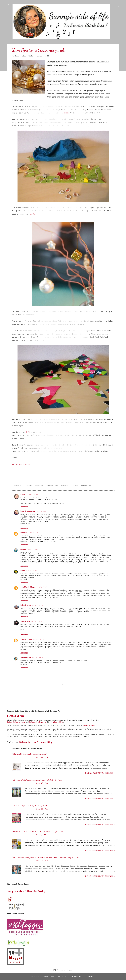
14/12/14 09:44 (41, 511)
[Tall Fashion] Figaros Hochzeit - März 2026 (30, 806)
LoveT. (23, 495)
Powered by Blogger (63, 970)
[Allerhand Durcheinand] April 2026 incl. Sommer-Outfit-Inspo (37, 831)
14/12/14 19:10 (37, 605)
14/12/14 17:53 (31, 571)
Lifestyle (65, 486)
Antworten (24, 507)
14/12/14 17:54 (44, 587)
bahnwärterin (26, 605)
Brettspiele (18, 486)
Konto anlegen (89, 726)
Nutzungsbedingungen (38, 722)
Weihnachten (86, 486)
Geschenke (39, 486)
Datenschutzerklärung (16, 722)
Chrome (21, 716)
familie (29, 486)
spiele (75, 486)
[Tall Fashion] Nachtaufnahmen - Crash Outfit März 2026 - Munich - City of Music (45, 857)
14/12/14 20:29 (37, 621)
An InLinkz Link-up (21, 464)
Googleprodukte (57, 722)
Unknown (24, 533)
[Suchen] (118, 6)
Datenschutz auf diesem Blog (36, 742)
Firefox (11, 716)
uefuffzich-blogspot (29, 587)
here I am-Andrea (28, 511)
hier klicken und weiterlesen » (100, 773)
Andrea (23, 549)
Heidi (23, 571)
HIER (66, 113)
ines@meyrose (26, 658)
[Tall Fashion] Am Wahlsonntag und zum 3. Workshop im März (37, 780)
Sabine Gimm (25, 621)
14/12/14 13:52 (32, 549)
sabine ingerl (26, 639)
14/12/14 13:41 (33, 533)
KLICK (32, 214)
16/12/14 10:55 (37, 658)
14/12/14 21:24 (38, 639)
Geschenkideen (52, 486)
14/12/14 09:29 (32, 495)
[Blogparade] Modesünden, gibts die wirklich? (29, 754)
